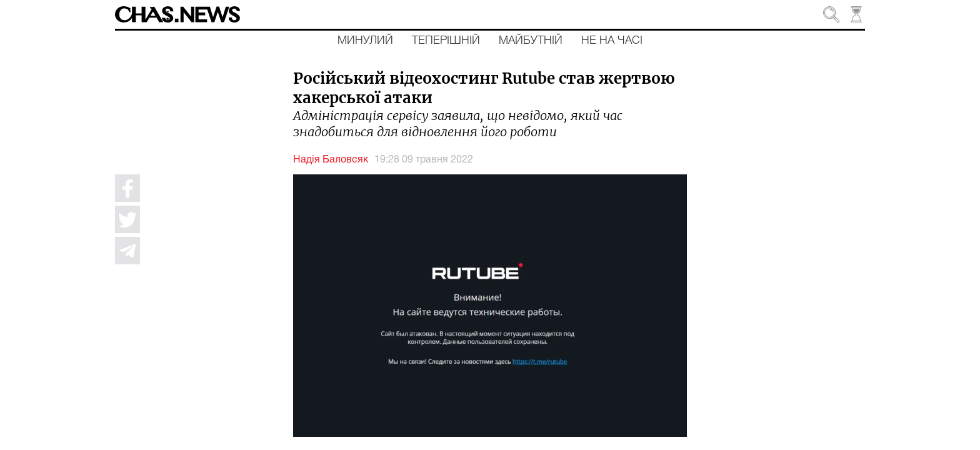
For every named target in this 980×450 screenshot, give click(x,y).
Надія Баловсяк (331, 160)
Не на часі (612, 41)
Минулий (365, 41)
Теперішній (446, 41)
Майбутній (531, 41)
